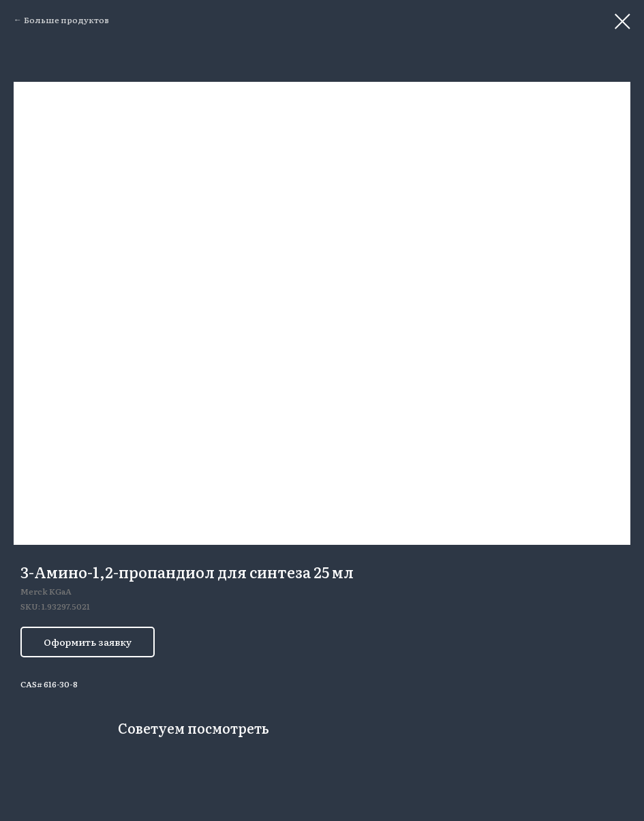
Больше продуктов (66, 20)
